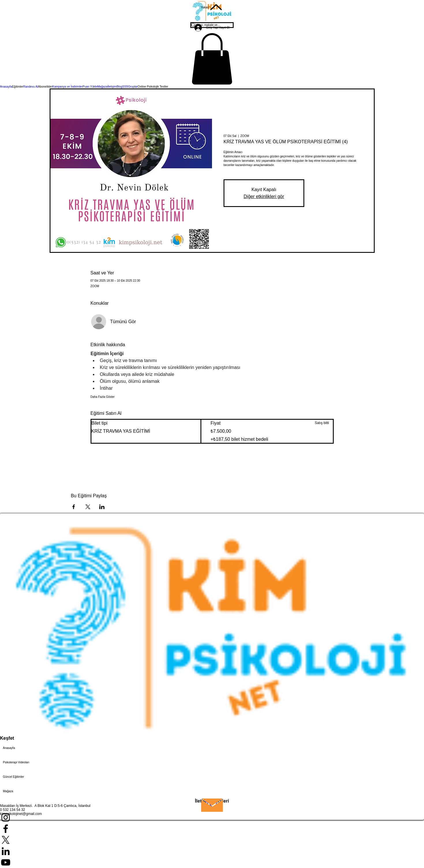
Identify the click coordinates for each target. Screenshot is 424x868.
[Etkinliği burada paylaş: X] (88, 507)
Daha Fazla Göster (103, 397)
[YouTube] (212, 862)
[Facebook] (212, 829)
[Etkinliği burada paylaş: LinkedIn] (102, 507)
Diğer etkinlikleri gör (264, 196)
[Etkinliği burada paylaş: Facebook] (74, 507)
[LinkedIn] (212, 851)
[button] (212, 59)
